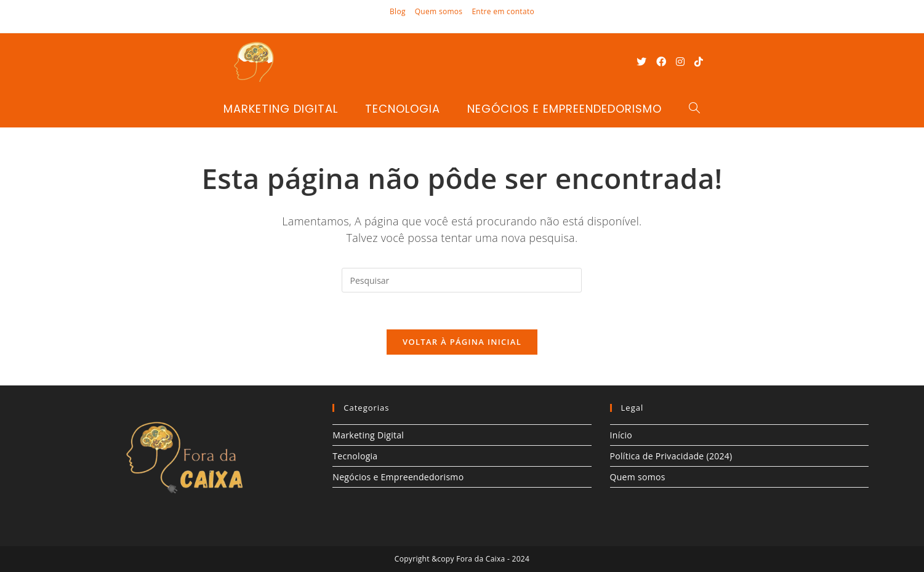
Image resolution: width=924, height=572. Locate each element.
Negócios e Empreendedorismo (398, 477)
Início (621, 435)
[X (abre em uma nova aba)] (641, 62)
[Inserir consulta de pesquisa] (462, 280)
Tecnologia (355, 456)
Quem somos (439, 11)
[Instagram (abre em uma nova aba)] (680, 62)
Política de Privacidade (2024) (671, 456)
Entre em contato (503, 11)
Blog (398, 11)
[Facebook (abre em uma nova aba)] (661, 62)
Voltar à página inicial (462, 342)
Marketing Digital (368, 435)
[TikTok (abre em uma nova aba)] (699, 62)
